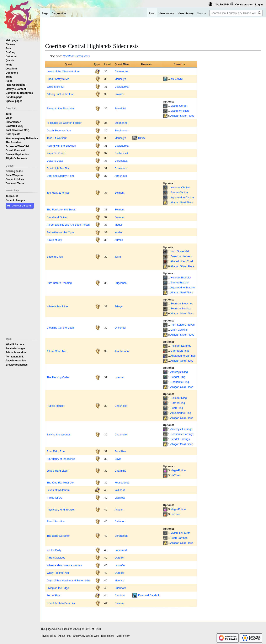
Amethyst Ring (179, 372)
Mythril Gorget (179, 106)
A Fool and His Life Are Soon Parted (68, 225)
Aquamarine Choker (182, 197)
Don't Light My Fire (58, 168)
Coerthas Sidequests (76, 56)
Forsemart (121, 550)
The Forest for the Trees (61, 209)
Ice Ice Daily (54, 550)
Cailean (119, 603)
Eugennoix (121, 283)
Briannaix (120, 588)
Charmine (120, 471)
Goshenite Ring (180, 382)
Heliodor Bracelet (181, 277)
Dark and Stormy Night (60, 176)
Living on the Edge (58, 588)
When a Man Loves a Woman (64, 565)
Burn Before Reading (59, 283)
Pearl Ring (177, 408)
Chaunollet (121, 406)
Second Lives (55, 257)
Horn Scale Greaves (182, 325)
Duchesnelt (121, 153)
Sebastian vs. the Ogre (60, 232)
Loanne (119, 377)
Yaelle (118, 232)
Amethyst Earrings (181, 429)
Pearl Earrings (179, 538)
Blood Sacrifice (55, 521)
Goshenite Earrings (182, 434)
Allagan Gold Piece (182, 202)
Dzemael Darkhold (149, 595)
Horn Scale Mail (180, 251)
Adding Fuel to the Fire (60, 94)
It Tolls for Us (54, 498)
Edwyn (119, 306)
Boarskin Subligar (181, 308)
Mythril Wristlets (180, 111)
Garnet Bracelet (180, 282)
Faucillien (120, 451)
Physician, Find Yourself (61, 509)
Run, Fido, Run (56, 451)
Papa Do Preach (56, 153)
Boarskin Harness (181, 256)
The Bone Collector (58, 536)
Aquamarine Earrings (183, 356)
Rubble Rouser (55, 406)
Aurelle (119, 240)
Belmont (119, 193)
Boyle (118, 459)
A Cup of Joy (55, 240)
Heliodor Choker (180, 187)
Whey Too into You (58, 573)
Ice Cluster (177, 79)
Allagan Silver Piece (182, 116)
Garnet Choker (179, 192)
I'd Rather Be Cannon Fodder (64, 123)
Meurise (119, 580)
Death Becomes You (59, 130)
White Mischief (55, 87)
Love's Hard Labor (57, 471)
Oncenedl (120, 328)
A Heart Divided (56, 557)
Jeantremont (122, 351)
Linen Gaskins (179, 330)
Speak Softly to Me (58, 79)
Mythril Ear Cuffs (180, 533)
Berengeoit (121, 536)
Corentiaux (121, 161)
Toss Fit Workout (57, 138)
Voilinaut (120, 490)
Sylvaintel (120, 108)
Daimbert (120, 521)
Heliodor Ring (179, 398)
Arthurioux (121, 176)
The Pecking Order (58, 377)
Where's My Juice (57, 306)
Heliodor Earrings (181, 346)
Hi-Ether (175, 475)
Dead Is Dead (55, 161)
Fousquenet (122, 482)
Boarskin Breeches (182, 303)
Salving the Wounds (58, 434)
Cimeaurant (121, 71)
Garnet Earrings (180, 351)
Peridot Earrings (180, 439)
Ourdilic (119, 557)
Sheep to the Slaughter (60, 108)
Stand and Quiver (57, 217)
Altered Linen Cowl (182, 261)
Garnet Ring (178, 403)
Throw (142, 138)
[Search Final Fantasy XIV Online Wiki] (236, 13)
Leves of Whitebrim (58, 490)
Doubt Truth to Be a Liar (61, 603)
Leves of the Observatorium (63, 71)
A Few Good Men (57, 351)
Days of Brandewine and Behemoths (68, 580)
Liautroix (120, 498)
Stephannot (121, 123)
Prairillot (119, 94)
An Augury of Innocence (61, 459)
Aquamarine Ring (181, 413)
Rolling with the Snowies (61, 146)
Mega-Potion (178, 470)
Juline (118, 257)
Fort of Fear (54, 595)
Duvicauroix (121, 87)
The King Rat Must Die (60, 482)
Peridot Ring (178, 377)
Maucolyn (120, 79)
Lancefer (120, 565)
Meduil (118, 225)
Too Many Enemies (58, 193)
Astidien (119, 509)
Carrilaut (120, 595)
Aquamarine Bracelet (183, 287)
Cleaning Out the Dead (60, 328)
